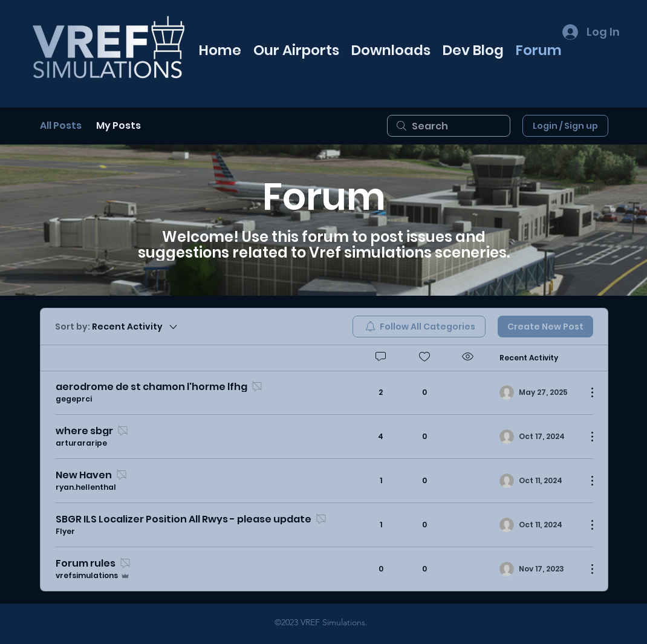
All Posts (61, 125)
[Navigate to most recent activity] (538, 392)
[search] (449, 126)
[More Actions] (586, 392)
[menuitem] (419, 327)
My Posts (119, 125)
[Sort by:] (117, 327)
